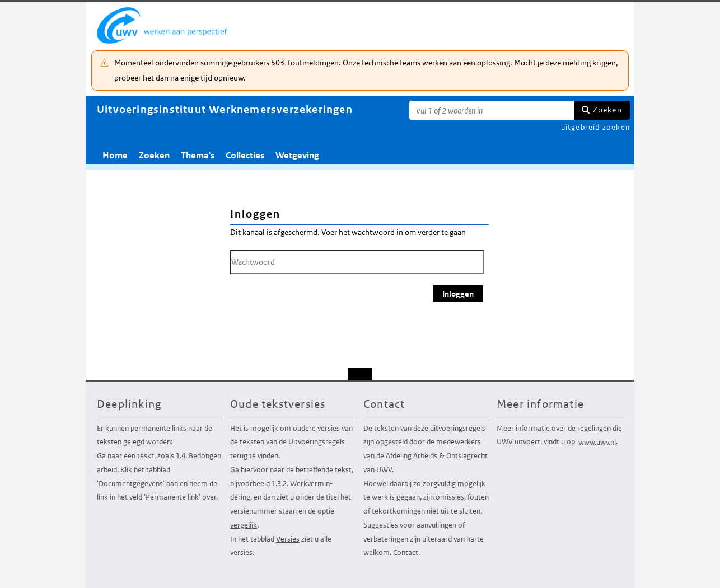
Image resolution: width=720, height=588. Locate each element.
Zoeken (607, 110)
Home (115, 155)
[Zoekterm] (492, 110)
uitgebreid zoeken (595, 127)
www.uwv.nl (597, 442)
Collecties (245, 155)
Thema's (198, 155)
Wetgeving (297, 155)
